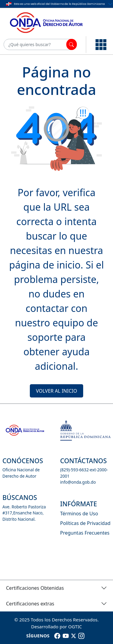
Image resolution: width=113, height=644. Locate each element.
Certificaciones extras (30, 604)
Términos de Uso (79, 514)
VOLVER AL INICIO (56, 391)
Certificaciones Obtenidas (35, 588)
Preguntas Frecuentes (85, 533)
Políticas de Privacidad (85, 523)
